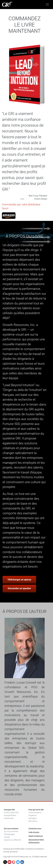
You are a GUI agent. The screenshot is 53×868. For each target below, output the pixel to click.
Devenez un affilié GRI (12, 840)
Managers (33, 818)
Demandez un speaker (19, 588)
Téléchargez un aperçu (19, 580)
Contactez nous (35, 829)
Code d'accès (34, 832)
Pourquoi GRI (9, 810)
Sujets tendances (36, 836)
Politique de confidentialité (14, 849)
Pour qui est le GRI (36, 810)
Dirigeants (33, 815)
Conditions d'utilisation (34, 849)
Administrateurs (35, 813)
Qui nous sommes (11, 829)
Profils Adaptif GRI (11, 813)
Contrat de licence (10, 852)
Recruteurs (33, 821)
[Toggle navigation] (47, 5)
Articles (7, 837)
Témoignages (9, 834)
